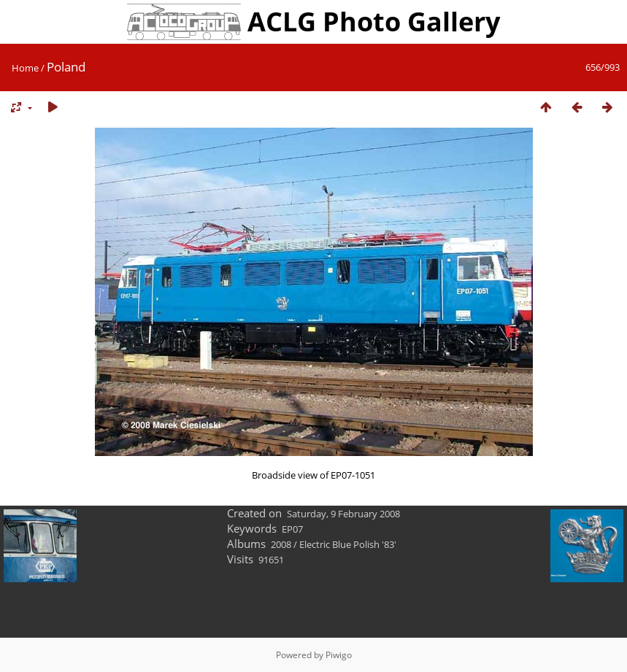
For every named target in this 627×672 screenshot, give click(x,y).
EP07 (292, 529)
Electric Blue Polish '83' (348, 544)
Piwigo (339, 655)
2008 (281, 544)
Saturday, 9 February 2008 (343, 514)
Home (25, 68)
